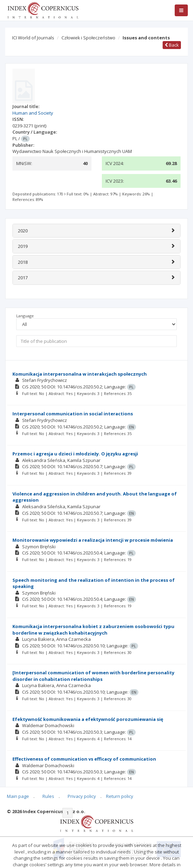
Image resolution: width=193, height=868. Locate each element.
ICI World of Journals (33, 38)
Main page (18, 796)
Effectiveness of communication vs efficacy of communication (84, 759)
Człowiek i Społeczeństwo (88, 38)
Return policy (120, 796)
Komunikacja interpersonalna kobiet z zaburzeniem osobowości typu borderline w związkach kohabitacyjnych (93, 630)
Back (172, 45)
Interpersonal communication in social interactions (73, 414)
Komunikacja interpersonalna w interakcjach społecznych (80, 374)
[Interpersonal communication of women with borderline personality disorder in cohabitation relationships (93, 676)
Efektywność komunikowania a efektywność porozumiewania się (88, 719)
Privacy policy (82, 796)
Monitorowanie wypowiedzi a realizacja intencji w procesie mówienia (93, 540)
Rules (48, 796)
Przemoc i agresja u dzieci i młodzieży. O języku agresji (75, 454)
